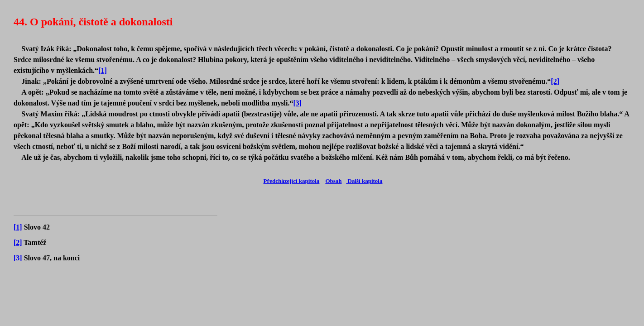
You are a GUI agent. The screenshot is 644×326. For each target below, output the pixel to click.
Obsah (333, 181)
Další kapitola (364, 181)
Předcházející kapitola (292, 181)
